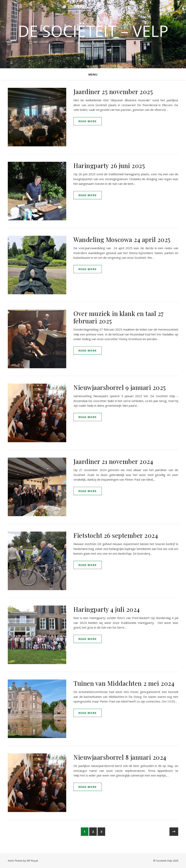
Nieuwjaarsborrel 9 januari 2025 (120, 387)
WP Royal (32, 861)
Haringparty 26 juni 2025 (109, 165)
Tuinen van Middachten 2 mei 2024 (124, 683)
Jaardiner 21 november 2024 (113, 461)
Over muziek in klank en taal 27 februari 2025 (119, 317)
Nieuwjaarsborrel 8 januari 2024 (120, 757)
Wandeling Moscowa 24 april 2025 (122, 239)
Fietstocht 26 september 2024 (116, 535)
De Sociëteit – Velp (93, 31)
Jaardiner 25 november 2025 (113, 91)
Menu (93, 74)
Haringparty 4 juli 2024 (107, 609)
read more (88, 121)
